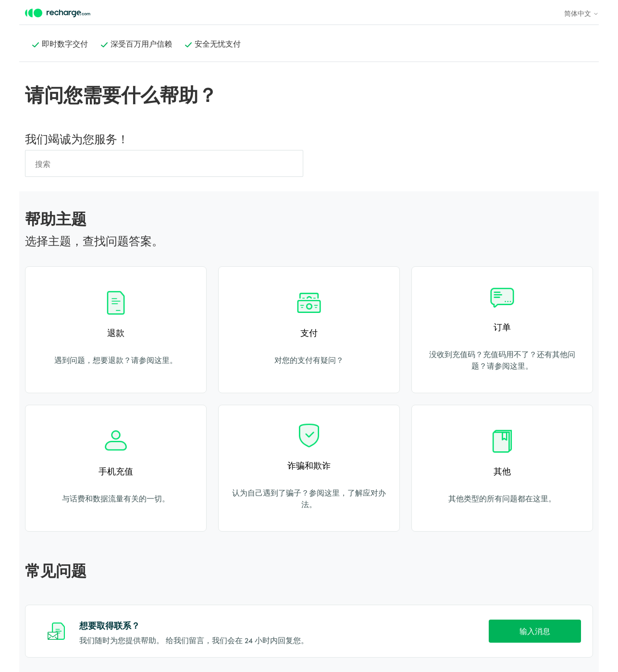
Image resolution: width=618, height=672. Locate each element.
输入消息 (535, 631)
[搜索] (164, 163)
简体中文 (581, 13)
